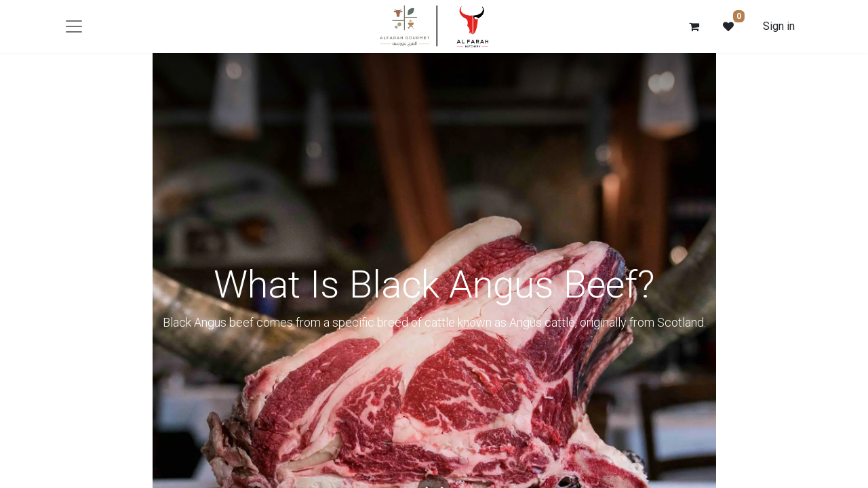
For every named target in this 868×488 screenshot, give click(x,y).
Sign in (779, 26)
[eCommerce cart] (694, 26)
